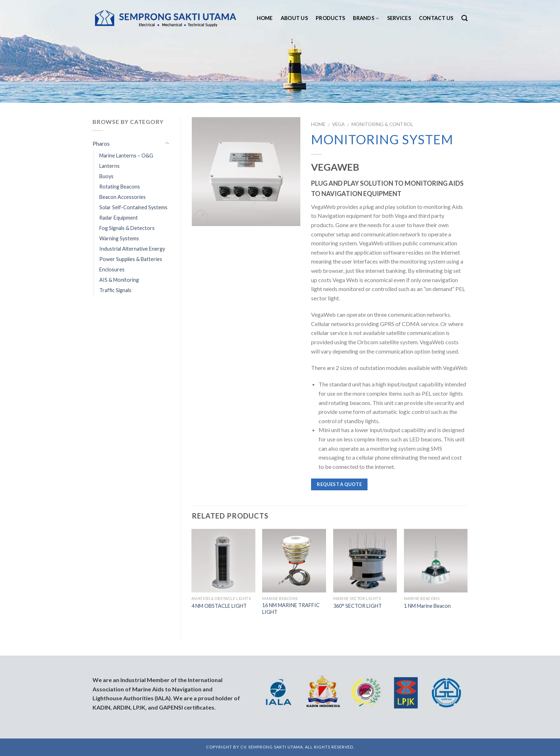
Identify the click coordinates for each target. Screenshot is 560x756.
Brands (366, 18)
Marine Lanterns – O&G (126, 156)
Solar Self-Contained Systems (133, 207)
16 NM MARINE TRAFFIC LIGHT (291, 609)
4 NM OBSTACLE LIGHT (219, 606)
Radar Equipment (119, 218)
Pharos (101, 143)
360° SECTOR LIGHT (357, 606)
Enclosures (112, 269)
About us (294, 18)
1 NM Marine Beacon (427, 606)
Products (330, 18)
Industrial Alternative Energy (132, 249)
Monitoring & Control (382, 124)
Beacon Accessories (122, 197)
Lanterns (109, 166)
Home (265, 18)
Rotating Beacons (120, 187)
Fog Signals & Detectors (127, 228)
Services (399, 18)
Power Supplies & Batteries (131, 259)
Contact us (436, 18)
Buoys (106, 176)
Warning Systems (119, 238)
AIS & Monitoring (119, 280)
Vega (338, 124)
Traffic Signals (115, 290)
